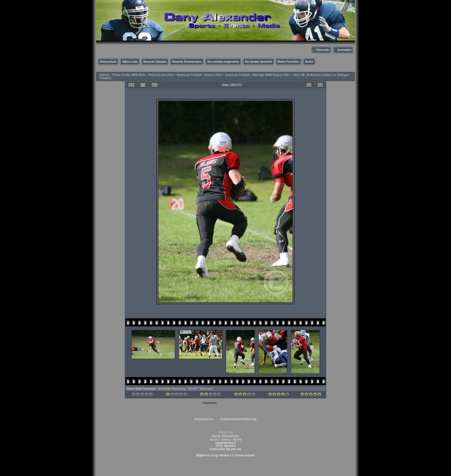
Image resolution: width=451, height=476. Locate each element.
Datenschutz (108, 62)
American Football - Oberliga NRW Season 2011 (258, 75)
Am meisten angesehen (223, 62)
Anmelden (345, 50)
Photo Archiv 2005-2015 (129, 75)
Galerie (104, 75)
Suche (309, 62)
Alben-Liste (130, 62)
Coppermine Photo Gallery (233, 403)
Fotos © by (225, 436)
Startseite (323, 50)
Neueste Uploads (155, 62)
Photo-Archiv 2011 (161, 75)
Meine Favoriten (288, 62)
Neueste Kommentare (187, 62)
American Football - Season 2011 (199, 75)
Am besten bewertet (258, 62)
